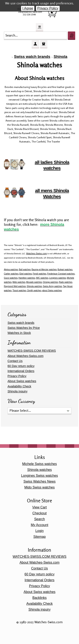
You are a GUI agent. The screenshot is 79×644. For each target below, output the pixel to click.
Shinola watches (34, 286)
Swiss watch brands (32, 57)
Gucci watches (11, 278)
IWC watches (42, 278)
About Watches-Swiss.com (26, 356)
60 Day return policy (21, 366)
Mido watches (19, 282)
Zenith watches (34, 291)
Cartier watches (11, 274)
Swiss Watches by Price (24, 328)
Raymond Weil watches (15, 286)
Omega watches (50, 282)
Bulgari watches (65, 270)
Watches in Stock (19, 333)
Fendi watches (39, 274)
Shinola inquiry (17, 391)
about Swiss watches (52, 291)
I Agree (28, 8)
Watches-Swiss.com (37, 253)
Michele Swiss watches (39, 464)
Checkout (40, 513)
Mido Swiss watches (39, 487)
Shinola (61, 57)
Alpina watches (11, 270)
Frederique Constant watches (61, 274)
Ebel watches (26, 274)
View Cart (39, 507)
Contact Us (15, 361)
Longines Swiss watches (39, 476)
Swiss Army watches (53, 286)
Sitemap (39, 537)
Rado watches (66, 282)
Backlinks (40, 598)
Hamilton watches (27, 278)
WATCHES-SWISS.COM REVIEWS (32, 351)
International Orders (21, 371)
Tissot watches (19, 291)
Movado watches (34, 282)
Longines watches (58, 278)
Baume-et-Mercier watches (44, 270)
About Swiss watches (22, 381)
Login (39, 531)
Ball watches (25, 270)
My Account (39, 525)
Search (39, 519)
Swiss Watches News (39, 481)
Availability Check (19, 386)
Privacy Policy (48, 8)
